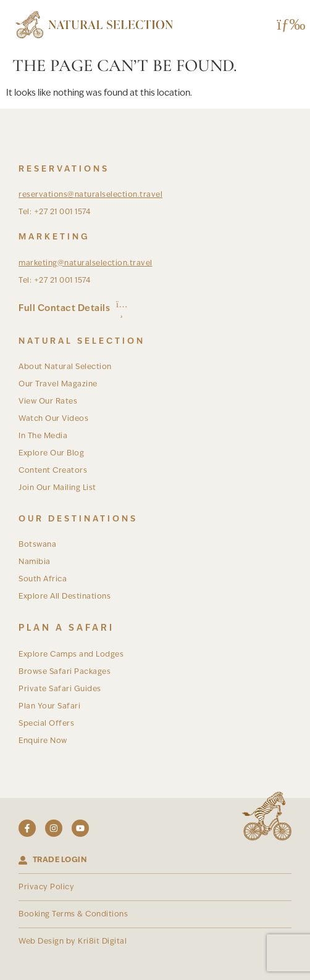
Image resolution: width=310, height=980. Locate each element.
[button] (287, 25)
